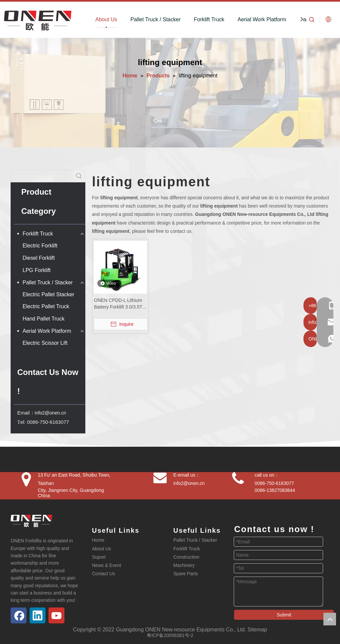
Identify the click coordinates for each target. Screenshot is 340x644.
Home (98, 540)
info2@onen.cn (50, 413)
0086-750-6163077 (274, 483)
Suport (99, 557)
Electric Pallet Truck (46, 306)
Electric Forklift (40, 246)
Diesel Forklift (39, 258)
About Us (106, 19)
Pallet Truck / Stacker (156, 19)
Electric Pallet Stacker (48, 294)
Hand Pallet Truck (43, 319)
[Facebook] (19, 615)
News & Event (107, 565)
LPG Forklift (37, 270)
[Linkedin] (38, 615)
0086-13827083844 (275, 490)
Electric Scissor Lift (45, 343)
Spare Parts (186, 574)
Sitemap (257, 630)
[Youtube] (56, 615)
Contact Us (103, 574)
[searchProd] (42, 176)
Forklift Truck (209, 19)
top (330, 619)
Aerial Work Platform (262, 19)
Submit (284, 615)
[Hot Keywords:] (79, 176)
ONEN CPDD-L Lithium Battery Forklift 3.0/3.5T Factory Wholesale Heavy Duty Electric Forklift (118, 304)
